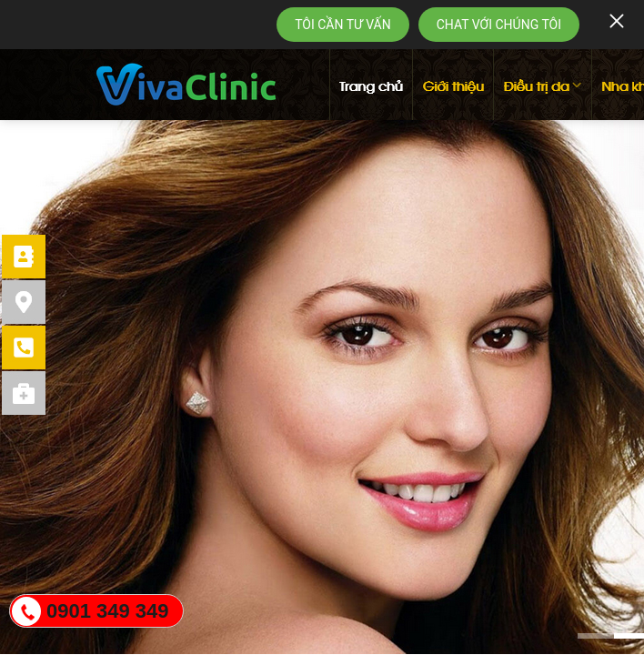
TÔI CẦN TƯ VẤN (343, 25)
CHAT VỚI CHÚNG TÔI (499, 25)
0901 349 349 (108, 611)
